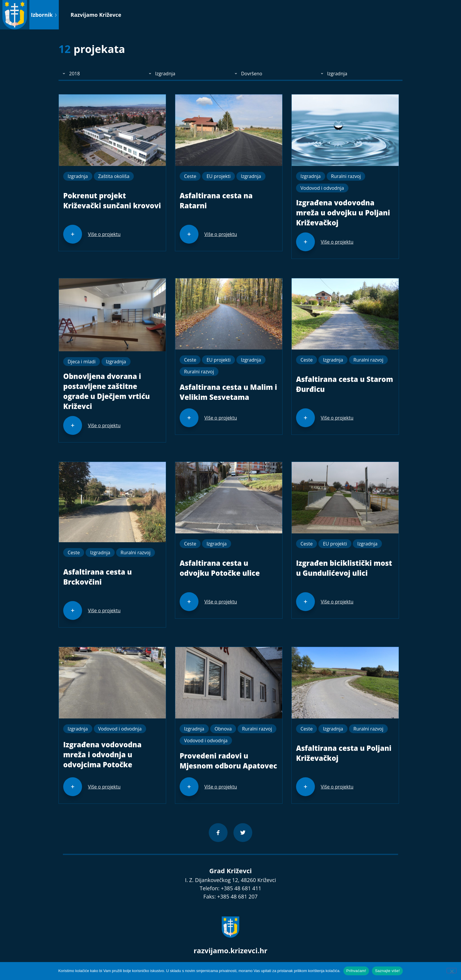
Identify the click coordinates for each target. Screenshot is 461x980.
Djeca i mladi (82, 362)
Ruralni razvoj (346, 176)
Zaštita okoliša (114, 176)
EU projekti (218, 176)
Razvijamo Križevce (96, 15)
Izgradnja (78, 176)
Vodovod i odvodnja (322, 188)
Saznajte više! (387, 971)
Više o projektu (104, 234)
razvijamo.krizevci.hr (231, 950)
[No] (452, 971)
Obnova (223, 729)
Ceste (190, 176)
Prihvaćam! (356, 971)
